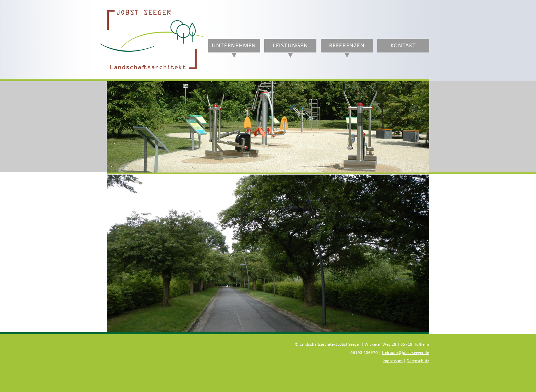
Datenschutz (418, 361)
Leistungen (290, 46)
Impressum (393, 361)
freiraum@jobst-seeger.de (405, 353)
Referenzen (347, 46)
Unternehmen (234, 46)
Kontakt (403, 46)
